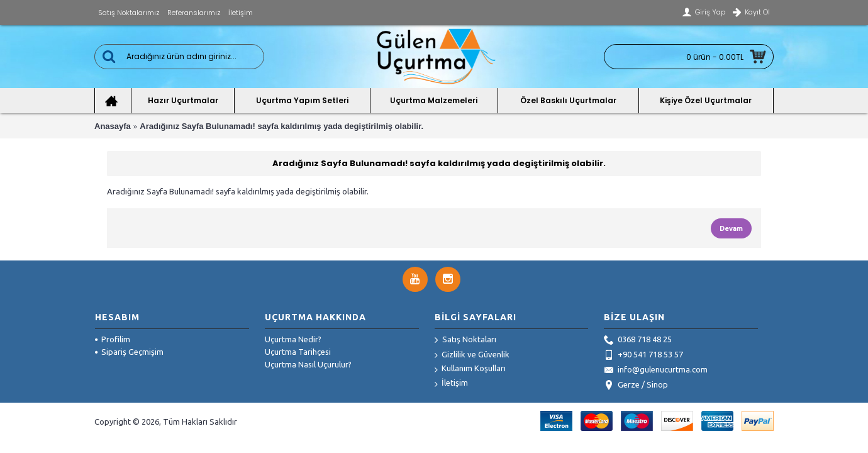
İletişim (451, 383)
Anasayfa (113, 126)
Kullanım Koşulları (470, 369)
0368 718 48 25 (638, 340)
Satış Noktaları (465, 340)
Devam (731, 228)
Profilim (113, 339)
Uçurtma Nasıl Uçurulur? (308, 364)
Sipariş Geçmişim (129, 352)
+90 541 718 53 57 (643, 355)
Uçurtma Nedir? (293, 339)
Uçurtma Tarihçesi (298, 352)
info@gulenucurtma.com (656, 371)
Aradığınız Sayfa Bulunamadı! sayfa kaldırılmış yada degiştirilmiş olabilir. (281, 126)
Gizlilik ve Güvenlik (472, 355)
